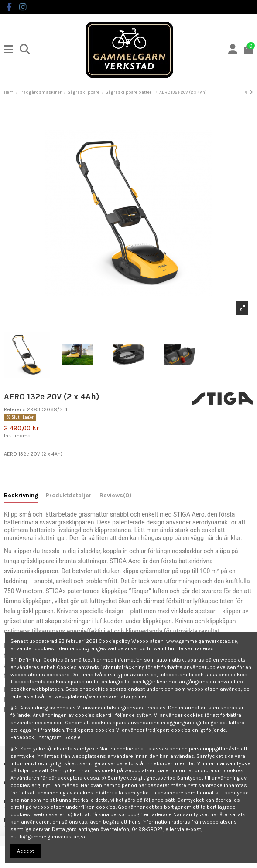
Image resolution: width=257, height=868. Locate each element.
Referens (15, 409)
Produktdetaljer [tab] (69, 495)
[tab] (116, 497)
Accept (26, 851)
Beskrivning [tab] (21, 495)
